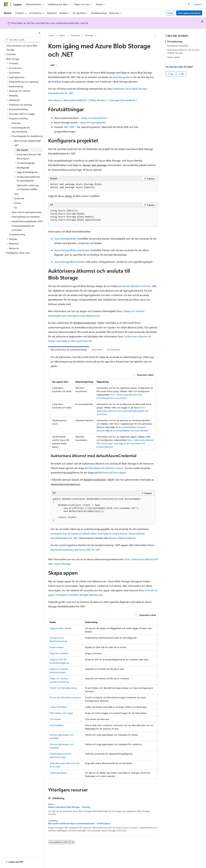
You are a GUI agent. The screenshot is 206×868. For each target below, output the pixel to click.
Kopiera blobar (57, 647)
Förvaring (75, 35)
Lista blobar (55, 719)
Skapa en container (59, 653)
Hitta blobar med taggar (61, 713)
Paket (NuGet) (98, 100)
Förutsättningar (175, 41)
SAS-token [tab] (97, 350)
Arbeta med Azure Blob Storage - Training (69, 807)
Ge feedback (128, 100)
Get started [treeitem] (22, 150)
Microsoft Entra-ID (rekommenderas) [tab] (69, 350)
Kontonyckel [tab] (113, 350)
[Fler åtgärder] (155, 36)
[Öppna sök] (189, 4)
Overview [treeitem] (16, 123)
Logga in (198, 4)
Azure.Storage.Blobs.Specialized (72, 250)
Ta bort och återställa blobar (63, 688)
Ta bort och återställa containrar (65, 697)
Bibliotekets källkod (75, 100)
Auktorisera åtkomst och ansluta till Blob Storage (183, 51)
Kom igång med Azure (189, 13)
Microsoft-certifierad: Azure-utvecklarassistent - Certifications (79, 823)
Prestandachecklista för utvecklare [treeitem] (23, 228)
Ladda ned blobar (58, 707)
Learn (51, 35)
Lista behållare (57, 725)
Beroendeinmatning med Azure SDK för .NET (75, 550)
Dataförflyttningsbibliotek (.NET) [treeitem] (27, 221)
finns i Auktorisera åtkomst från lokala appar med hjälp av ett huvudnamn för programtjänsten (125, 443)
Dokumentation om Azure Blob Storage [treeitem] (22, 48)
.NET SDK (69, 127)
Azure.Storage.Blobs (65, 239)
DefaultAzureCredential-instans (106, 468)
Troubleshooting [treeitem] (17, 234)
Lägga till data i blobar (61, 628)
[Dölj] (39, 33)
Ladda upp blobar (58, 773)
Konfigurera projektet (178, 46)
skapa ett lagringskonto (93, 122)
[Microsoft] (6, 4)
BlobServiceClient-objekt (112, 472)
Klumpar (89, 35)
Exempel (115, 100)
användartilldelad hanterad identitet (131, 430)
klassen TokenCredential (122, 538)
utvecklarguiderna (123, 77)
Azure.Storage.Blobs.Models (70, 262)
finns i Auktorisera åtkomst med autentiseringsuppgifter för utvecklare (122, 411)
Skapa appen (174, 57)
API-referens (55, 100)
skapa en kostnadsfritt (93, 118)
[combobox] (22, 40)
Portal (170, 13)
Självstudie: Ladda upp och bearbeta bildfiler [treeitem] (28, 187)
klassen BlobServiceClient (136, 286)
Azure (62, 35)
